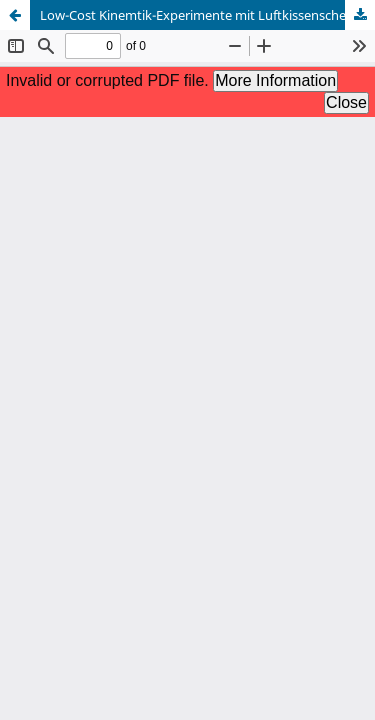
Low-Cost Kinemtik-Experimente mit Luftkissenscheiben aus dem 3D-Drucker (207, 15)
